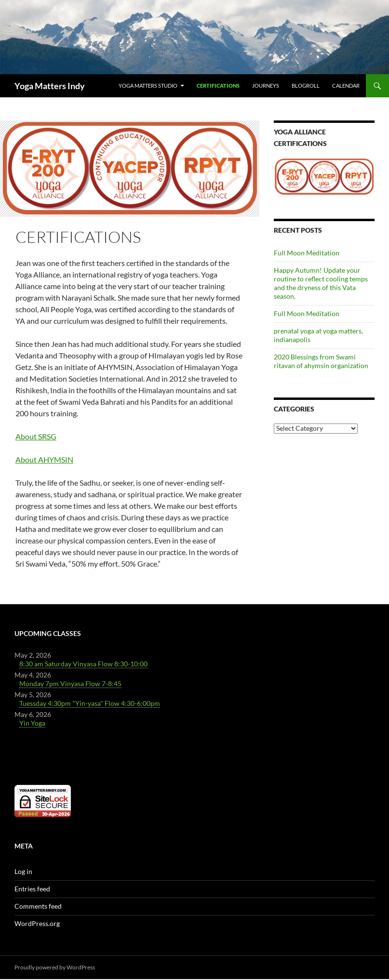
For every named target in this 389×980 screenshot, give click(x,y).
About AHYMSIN (44, 459)
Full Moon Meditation (307, 253)
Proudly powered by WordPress (55, 967)
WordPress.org (37, 923)
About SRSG (36, 436)
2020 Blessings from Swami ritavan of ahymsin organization (321, 361)
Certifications (218, 86)
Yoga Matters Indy (50, 86)
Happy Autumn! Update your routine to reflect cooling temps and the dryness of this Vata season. (321, 283)
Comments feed (38, 906)
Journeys (266, 86)
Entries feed (32, 889)
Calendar (346, 86)
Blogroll (306, 86)
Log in (23, 871)
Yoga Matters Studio (148, 86)
